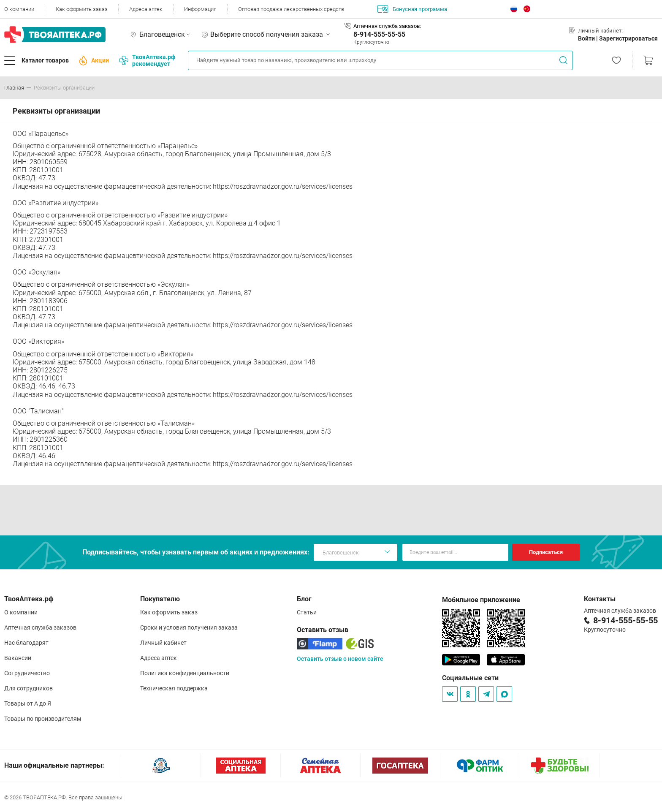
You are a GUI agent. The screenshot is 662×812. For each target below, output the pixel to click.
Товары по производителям (43, 719)
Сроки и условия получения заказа (189, 627)
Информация (200, 9)
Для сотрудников (28, 688)
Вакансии (18, 658)
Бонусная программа (412, 9)
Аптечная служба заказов (40, 627)
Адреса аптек (146, 9)
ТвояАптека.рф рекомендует (147, 60)
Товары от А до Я (28, 703)
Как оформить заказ (82, 9)
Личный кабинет (163, 643)
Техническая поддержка (174, 688)
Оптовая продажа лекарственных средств (291, 9)
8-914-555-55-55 (379, 34)
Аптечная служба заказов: (387, 26)
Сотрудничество (27, 673)
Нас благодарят (26, 643)
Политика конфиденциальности (185, 673)
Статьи (307, 612)
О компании (19, 9)
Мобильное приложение (481, 600)
